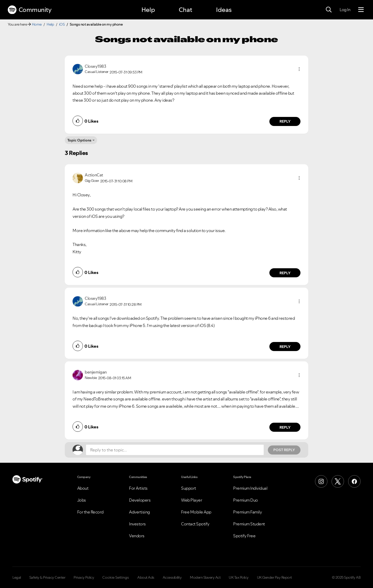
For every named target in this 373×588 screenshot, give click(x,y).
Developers (140, 500)
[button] (299, 69)
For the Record (90, 512)
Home (37, 24)
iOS (62, 24)
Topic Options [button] (79, 140)
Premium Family (248, 512)
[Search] (329, 10)
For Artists (138, 488)
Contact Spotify (195, 524)
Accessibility (172, 577)
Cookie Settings (116, 577)
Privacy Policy (84, 577)
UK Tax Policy (239, 577)
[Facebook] (354, 481)
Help (148, 10)
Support (189, 488)
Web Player (192, 500)
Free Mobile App (196, 512)
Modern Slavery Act (205, 577)
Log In (345, 10)
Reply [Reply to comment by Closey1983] (285, 121)
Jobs (82, 500)
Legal (17, 577)
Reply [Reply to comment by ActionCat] (285, 273)
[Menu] (361, 10)
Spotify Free (244, 536)
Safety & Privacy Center (47, 577)
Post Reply (284, 450)
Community (30, 10)
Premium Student (249, 524)
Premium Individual (250, 488)
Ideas (224, 10)
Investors (137, 524)
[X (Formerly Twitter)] (338, 481)
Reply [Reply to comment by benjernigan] (285, 427)
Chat (185, 10)
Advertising (139, 512)
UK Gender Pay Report (274, 577)
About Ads (146, 577)
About (83, 488)
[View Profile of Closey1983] (95, 66)
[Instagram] (321, 481)
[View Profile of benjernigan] (96, 372)
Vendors (137, 536)
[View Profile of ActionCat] (94, 175)
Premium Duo (246, 500)
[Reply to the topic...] (175, 450)
